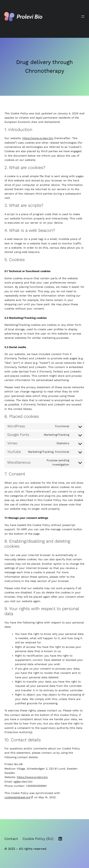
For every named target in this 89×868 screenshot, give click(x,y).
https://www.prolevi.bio (38, 138)
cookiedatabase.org (17, 797)
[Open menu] (83, 16)
